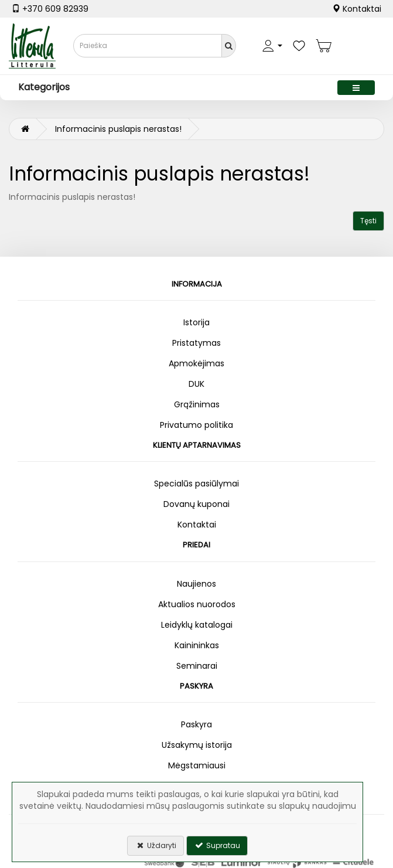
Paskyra (196, 724)
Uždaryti (156, 845)
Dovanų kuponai (196, 504)
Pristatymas (196, 343)
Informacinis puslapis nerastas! (118, 129)
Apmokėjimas (196, 363)
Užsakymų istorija (197, 745)
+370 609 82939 (50, 9)
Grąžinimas (197, 404)
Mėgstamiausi (197, 765)
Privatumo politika (196, 425)
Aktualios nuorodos (197, 604)
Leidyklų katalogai (197, 625)
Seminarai (197, 666)
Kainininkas (197, 645)
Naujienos (196, 584)
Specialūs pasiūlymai (196, 484)
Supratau (217, 845)
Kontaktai (357, 9)
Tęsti (368, 221)
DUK (196, 384)
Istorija (196, 322)
